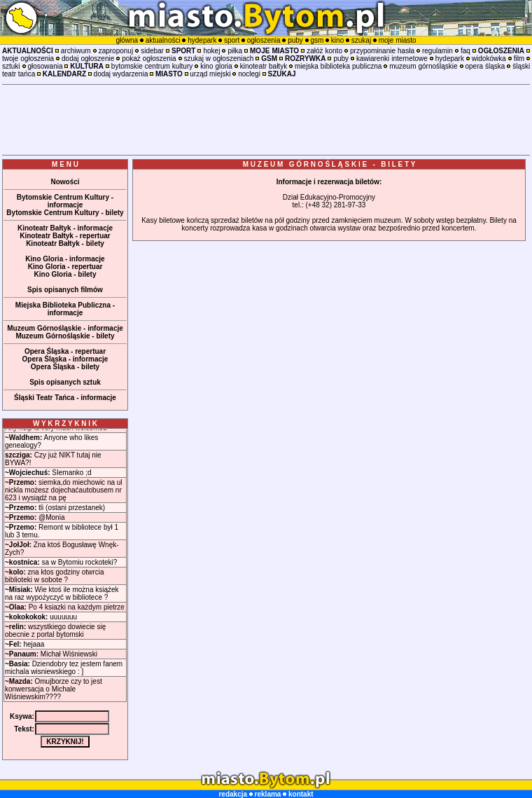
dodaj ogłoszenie (88, 59)
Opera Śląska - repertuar (65, 351)
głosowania (45, 66)
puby (295, 40)
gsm (317, 40)
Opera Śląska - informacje (65, 359)
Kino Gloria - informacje (65, 259)
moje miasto (398, 40)
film (519, 59)
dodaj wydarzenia (121, 74)
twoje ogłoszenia (28, 59)
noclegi (249, 74)
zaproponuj (116, 51)
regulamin (437, 51)
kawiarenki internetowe (392, 59)
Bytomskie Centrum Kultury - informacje (65, 201)
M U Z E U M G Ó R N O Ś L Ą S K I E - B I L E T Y (329, 164)
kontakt (301, 794)
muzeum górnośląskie (423, 66)
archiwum (76, 51)
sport (232, 40)
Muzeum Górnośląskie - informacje (65, 328)
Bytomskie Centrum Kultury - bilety (65, 213)
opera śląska (485, 66)
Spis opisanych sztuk (65, 382)
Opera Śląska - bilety (65, 367)
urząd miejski (210, 74)
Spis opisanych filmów (65, 290)
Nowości (65, 182)
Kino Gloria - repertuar (65, 267)
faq (465, 51)
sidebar (152, 51)
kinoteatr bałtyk (264, 66)
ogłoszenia (264, 40)
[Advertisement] (266, 120)
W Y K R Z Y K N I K (65, 424)
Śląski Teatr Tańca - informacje (65, 398)
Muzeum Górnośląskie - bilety (65, 336)
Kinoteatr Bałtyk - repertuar (65, 236)
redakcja (233, 794)
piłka (235, 51)
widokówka (489, 59)
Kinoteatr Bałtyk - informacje (65, 228)
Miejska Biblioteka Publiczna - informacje (65, 309)
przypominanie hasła (382, 51)
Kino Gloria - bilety (65, 274)
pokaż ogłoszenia (149, 59)
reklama (268, 794)
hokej (211, 51)
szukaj (361, 40)
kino (337, 40)
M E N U (65, 164)
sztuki (11, 66)
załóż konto (324, 51)
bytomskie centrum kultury (152, 66)
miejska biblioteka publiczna (338, 66)
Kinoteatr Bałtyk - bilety (65, 243)
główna (127, 40)
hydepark (202, 40)
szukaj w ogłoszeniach (219, 59)
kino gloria (216, 66)
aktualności (163, 40)
